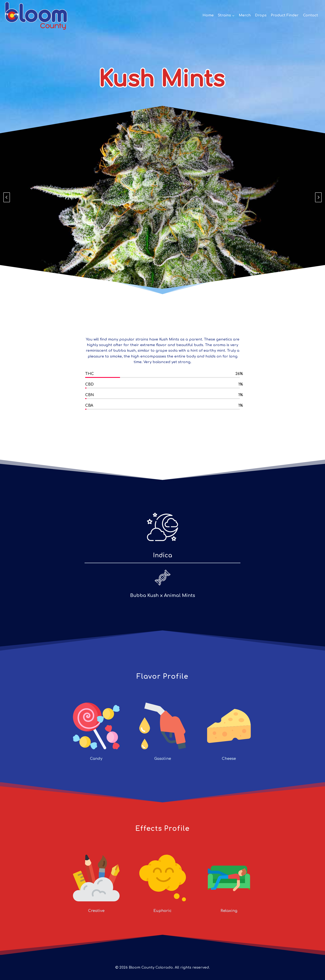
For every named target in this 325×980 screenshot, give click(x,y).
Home (208, 15)
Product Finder (285, 15)
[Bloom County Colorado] (36, 15)
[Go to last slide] (7, 197)
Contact (310, 15)
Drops (261, 15)
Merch (245, 15)
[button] (233, 15)
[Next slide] (318, 197)
